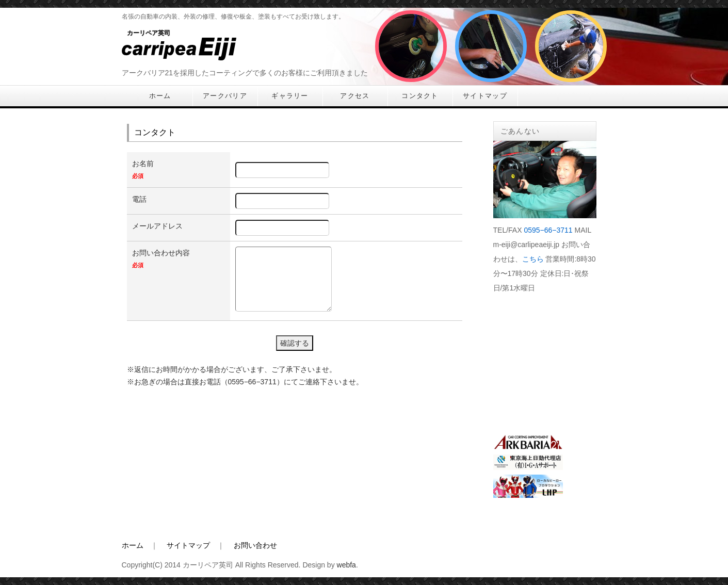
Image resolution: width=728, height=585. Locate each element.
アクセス (355, 96)
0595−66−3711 (548, 230)
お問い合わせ (255, 545)
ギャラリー (290, 96)
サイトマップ (485, 96)
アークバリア (225, 96)
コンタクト (420, 96)
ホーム (160, 96)
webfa (346, 565)
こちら (533, 259)
